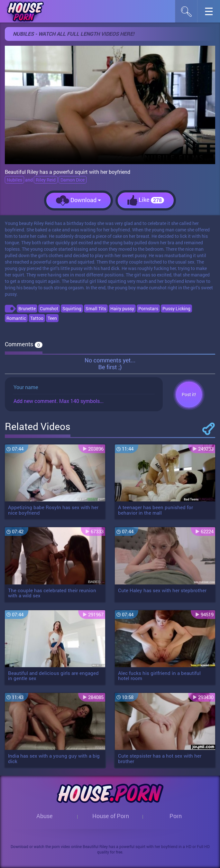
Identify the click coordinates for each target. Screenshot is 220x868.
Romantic (16, 318)
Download (78, 201)
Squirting (72, 308)
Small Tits (96, 308)
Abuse (45, 816)
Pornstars (148, 308)
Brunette (27, 308)
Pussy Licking (176, 308)
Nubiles (14, 180)
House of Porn (111, 816)
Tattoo (37, 318)
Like (146, 200)
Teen (52, 318)
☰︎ (212, 13)
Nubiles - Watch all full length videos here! (73, 34)
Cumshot (49, 308)
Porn (176, 816)
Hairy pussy (122, 308)
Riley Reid (46, 180)
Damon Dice (73, 180)
